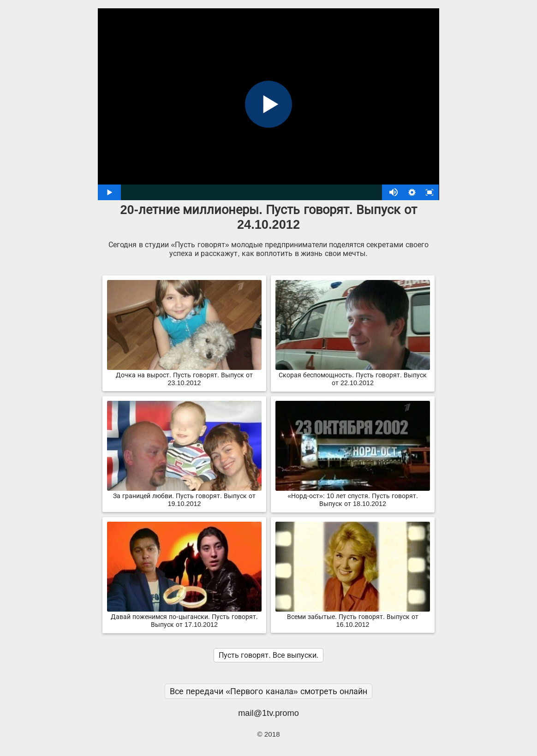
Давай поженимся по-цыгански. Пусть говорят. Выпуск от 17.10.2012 (184, 617)
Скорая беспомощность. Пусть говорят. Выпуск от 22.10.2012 (353, 375)
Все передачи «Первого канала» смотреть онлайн (268, 691)
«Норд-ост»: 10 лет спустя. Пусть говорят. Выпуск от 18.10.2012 (353, 496)
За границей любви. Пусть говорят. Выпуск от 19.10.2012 (184, 496)
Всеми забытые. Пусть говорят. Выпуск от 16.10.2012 (353, 617)
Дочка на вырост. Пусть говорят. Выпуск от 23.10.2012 (184, 375)
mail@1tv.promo (268, 713)
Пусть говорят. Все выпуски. (268, 655)
